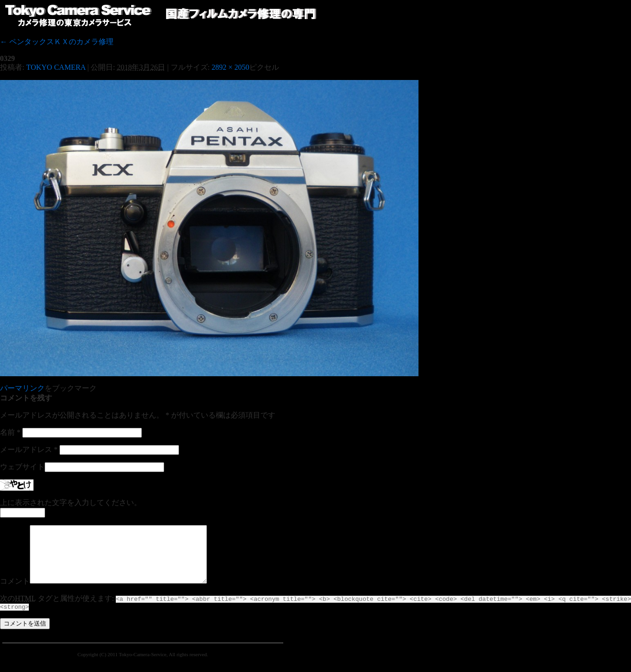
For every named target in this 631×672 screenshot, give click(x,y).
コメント (15, 592)
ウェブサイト (22, 467)
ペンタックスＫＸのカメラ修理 (57, 42)
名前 (10, 432)
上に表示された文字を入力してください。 (71, 502)
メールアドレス (29, 449)
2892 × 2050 (230, 67)
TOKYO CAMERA (56, 67)
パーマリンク (22, 388)
